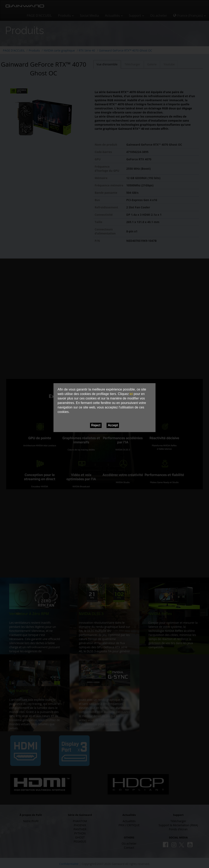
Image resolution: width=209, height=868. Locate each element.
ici (131, 394)
